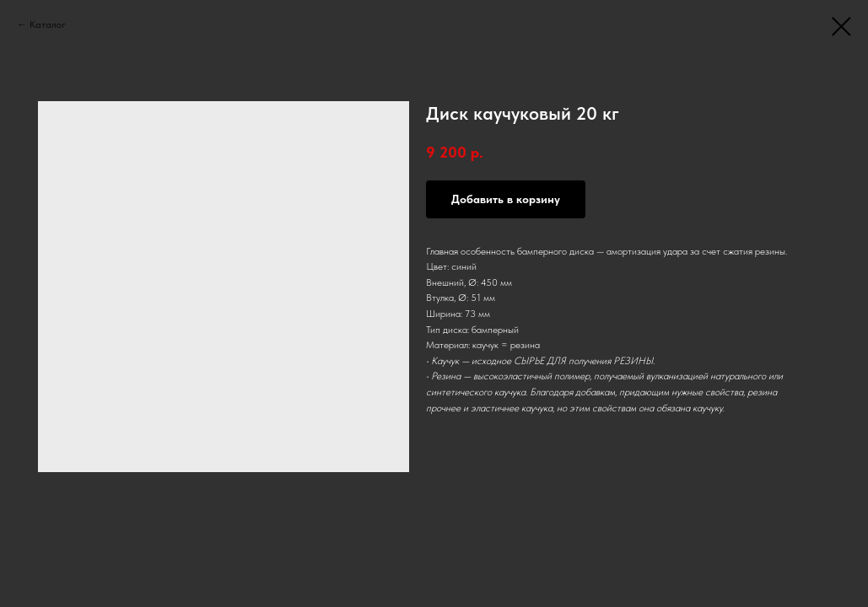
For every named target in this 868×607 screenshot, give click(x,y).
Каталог (48, 24)
